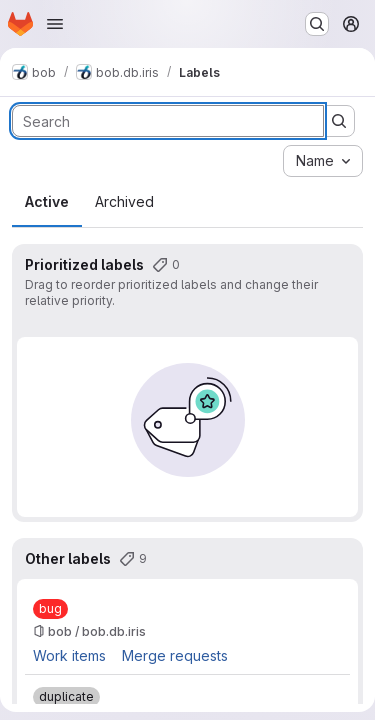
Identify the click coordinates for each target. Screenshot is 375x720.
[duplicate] (66, 697)
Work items (69, 655)
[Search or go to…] (317, 24)
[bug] (50, 609)
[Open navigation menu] (55, 24)
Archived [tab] (124, 201)
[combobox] (323, 161)
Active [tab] (47, 201)
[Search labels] (168, 121)
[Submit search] (339, 121)
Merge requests (175, 655)
